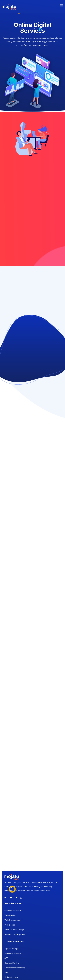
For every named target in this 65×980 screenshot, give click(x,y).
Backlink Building (12, 963)
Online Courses (11, 977)
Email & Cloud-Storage (14, 930)
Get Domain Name (13, 910)
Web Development (13, 920)
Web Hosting (10, 915)
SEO (6, 958)
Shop (7, 972)
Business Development (15, 934)
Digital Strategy (11, 949)
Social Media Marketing (15, 968)
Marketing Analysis (13, 953)
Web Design (10, 925)
